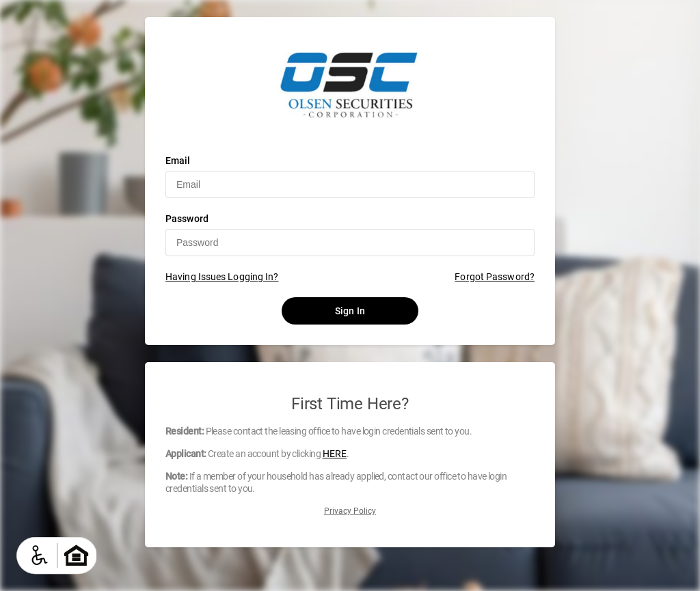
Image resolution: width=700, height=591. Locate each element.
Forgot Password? (495, 277)
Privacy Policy (350, 511)
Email (178, 161)
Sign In (350, 311)
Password (187, 219)
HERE (335, 454)
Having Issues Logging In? (222, 277)
